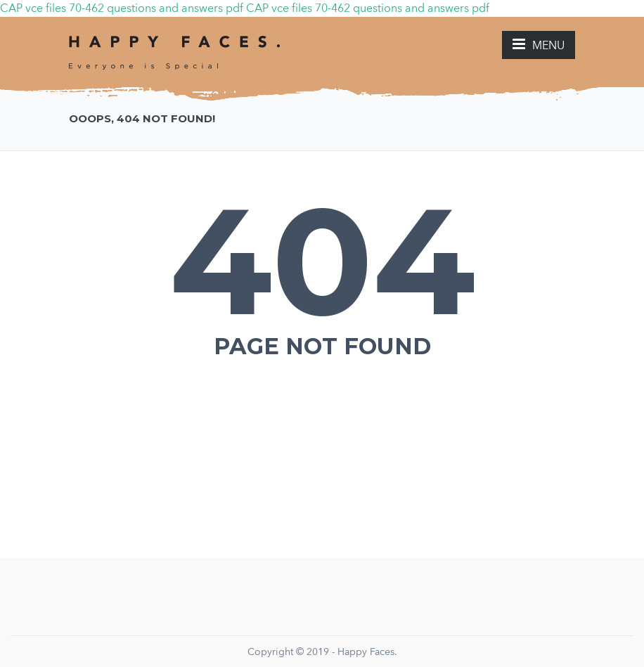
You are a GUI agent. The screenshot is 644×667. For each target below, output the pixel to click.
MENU (539, 44)
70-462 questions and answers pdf (156, 8)
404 (322, 261)
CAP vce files (33, 8)
